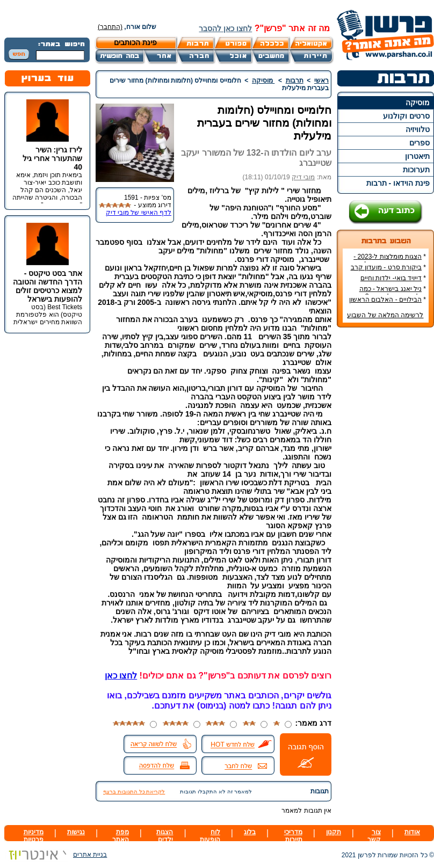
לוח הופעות (210, 836)
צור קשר (374, 836)
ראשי (321, 81)
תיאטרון (417, 156)
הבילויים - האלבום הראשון (385, 300)
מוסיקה (418, 103)
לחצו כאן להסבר (225, 28)
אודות (412, 832)
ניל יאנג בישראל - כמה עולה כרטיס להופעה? (393, 293)
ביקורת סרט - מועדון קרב (386, 267)
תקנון (334, 832)
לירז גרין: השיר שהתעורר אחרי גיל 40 (52, 158)
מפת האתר (121, 836)
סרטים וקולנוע (406, 116)
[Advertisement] (386, 496)
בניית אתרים (56, 855)
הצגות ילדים (165, 836)
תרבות (295, 81)
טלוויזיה (418, 129)
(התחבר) (110, 27)
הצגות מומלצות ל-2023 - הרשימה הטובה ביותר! (390, 260)
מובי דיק (303, 177)
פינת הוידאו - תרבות (398, 183)
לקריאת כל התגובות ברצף (134, 792)
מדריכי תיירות (293, 836)
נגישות (76, 832)
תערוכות (416, 170)
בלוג (250, 832)
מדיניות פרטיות (34, 836)
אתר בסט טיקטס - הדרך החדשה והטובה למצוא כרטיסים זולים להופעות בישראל (48, 286)
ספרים (419, 143)
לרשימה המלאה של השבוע (385, 315)
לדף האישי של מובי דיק (139, 213)
